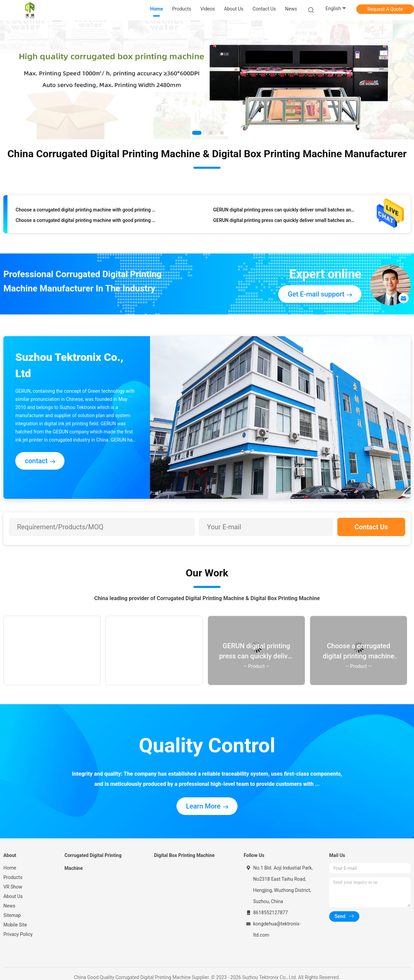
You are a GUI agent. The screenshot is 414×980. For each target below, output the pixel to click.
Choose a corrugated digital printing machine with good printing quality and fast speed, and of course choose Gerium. (86, 211)
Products (13, 877)
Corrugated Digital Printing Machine (93, 862)
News (9, 906)
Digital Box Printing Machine (184, 855)
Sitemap (12, 915)
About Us (13, 896)
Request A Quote (385, 9)
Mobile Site (15, 925)
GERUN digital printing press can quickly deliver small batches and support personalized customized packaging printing (284, 211)
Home (10, 868)
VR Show (13, 887)
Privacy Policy (18, 934)
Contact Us (371, 527)
